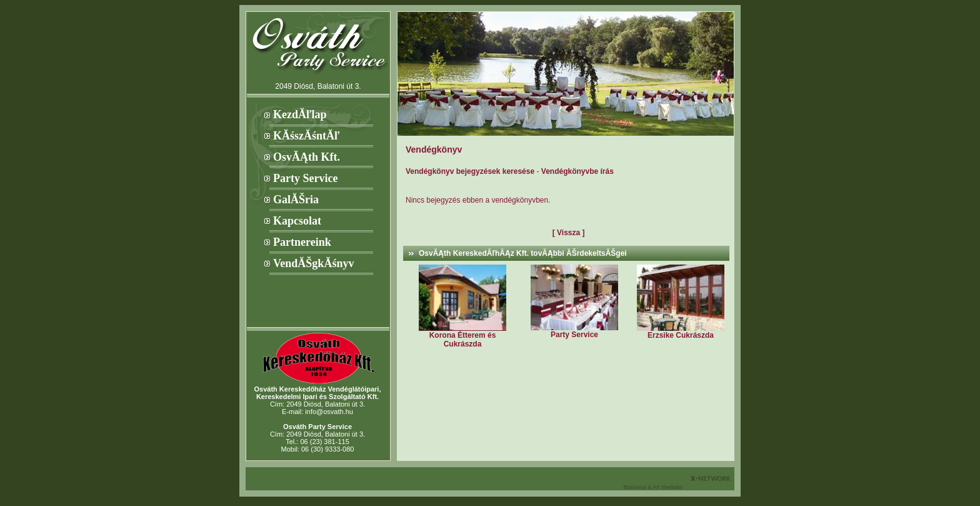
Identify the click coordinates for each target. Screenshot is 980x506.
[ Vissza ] (569, 233)
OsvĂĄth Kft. (307, 157)
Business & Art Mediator (654, 487)
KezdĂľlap (300, 114)
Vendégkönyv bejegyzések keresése (470, 171)
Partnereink (302, 242)
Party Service (305, 178)
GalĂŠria (296, 200)
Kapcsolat (297, 221)
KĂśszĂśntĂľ (306, 136)
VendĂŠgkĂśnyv (313, 263)
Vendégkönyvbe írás (577, 171)
